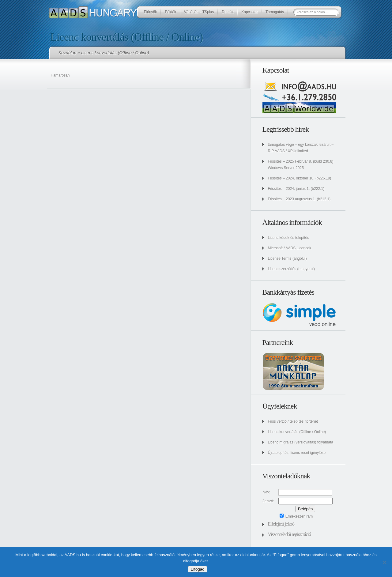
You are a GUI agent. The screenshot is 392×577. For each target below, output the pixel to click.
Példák (170, 12)
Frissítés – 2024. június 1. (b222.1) (296, 189)
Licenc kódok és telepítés (289, 238)
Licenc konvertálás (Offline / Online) (297, 432)
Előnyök (151, 12)
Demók (228, 12)
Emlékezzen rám (296, 516)
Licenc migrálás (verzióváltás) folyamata (301, 442)
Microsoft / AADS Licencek (290, 248)
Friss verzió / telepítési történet (293, 421)
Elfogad (197, 569)
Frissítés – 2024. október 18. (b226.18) (300, 178)
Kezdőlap (67, 53)
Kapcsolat (249, 12)
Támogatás (275, 12)
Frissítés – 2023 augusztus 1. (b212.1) (299, 199)
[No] (384, 562)
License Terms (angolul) (287, 258)
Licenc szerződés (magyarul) (291, 269)
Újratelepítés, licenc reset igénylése (297, 453)
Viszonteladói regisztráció (290, 534)
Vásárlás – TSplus (199, 12)
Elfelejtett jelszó (281, 524)
